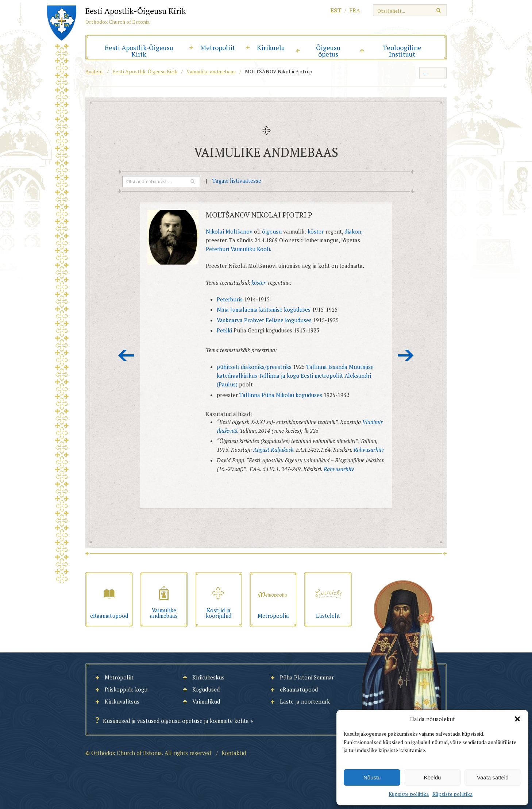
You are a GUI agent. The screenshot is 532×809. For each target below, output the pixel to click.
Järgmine (406, 355)
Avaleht (94, 71)
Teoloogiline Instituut (402, 51)
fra (355, 10)
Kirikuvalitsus (122, 701)
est (336, 10)
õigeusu (272, 231)
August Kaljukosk (273, 450)
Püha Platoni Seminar (307, 677)
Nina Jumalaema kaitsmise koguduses (264, 309)
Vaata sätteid (493, 777)
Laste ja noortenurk (305, 701)
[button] (517, 719)
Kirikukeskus (208, 677)
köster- (260, 282)
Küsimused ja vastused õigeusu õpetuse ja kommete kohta (176, 721)
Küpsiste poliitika (409, 794)
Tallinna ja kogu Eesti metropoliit (301, 375)
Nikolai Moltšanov (229, 231)
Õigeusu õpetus (328, 51)
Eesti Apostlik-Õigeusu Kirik (139, 51)
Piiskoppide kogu (126, 689)
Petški (224, 330)
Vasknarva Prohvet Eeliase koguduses (264, 320)
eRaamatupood (299, 689)
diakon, (353, 231)
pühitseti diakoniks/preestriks (254, 367)
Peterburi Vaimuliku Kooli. (239, 249)
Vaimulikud (206, 701)
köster (315, 231)
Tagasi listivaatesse (237, 181)
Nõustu (372, 777)
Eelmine (126, 355)
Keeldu (433, 777)
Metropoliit (218, 47)
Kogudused (206, 689)
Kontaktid (234, 753)
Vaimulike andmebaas (211, 71)
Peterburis (230, 299)
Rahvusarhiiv (369, 450)
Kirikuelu (271, 47)
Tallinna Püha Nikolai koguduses (281, 395)
